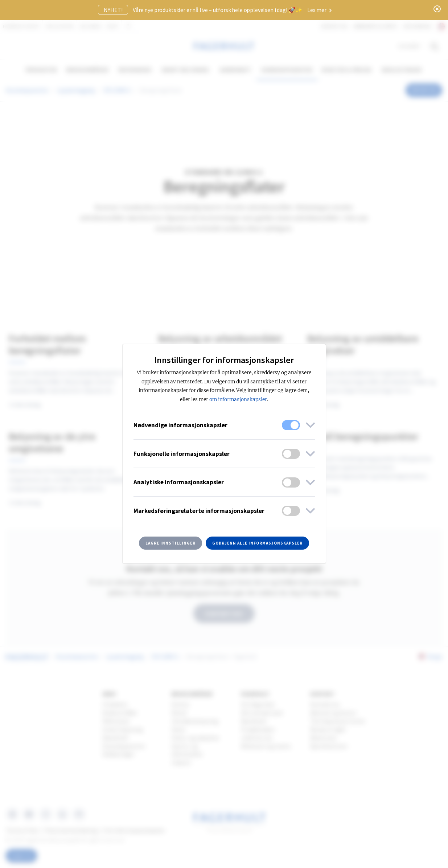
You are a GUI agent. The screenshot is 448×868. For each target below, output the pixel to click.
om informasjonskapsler (238, 400)
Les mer (320, 10)
